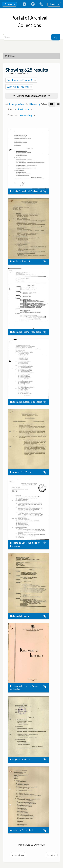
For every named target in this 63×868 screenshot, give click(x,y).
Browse (8, 4)
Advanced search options (32, 96)
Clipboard (41, 4)
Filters (10, 56)
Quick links (24, 4)
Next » (51, 855)
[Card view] (52, 104)
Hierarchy (33, 104)
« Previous (18, 855)
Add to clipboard (45, 191)
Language (33, 4)
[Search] (28, 37)
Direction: (13, 115)
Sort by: (12, 109)
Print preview (15, 104)
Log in (53, 4)
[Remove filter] (35, 80)
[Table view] (58, 104)
